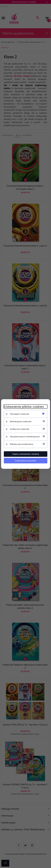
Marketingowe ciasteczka (21, 421)
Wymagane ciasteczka (20, 414)
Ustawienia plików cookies (24, 407)
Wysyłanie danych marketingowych (25, 437)
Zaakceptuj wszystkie (26, 461)
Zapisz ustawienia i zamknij (26, 454)
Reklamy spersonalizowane (22, 444)
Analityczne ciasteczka (20, 429)
